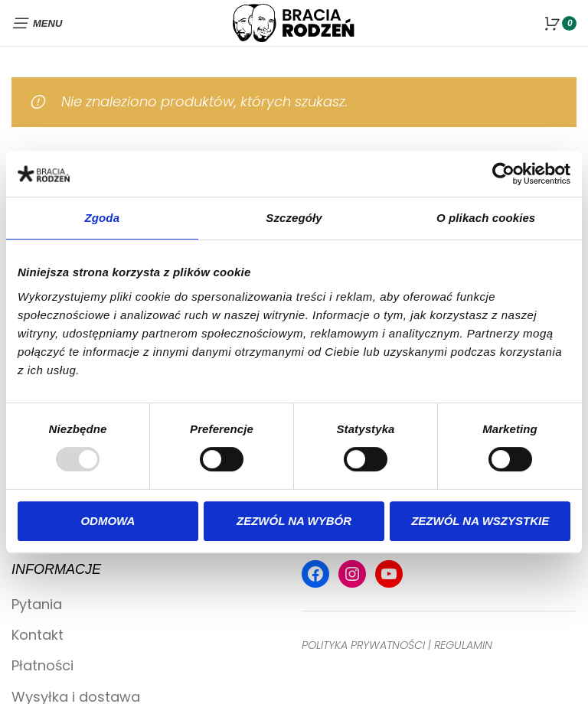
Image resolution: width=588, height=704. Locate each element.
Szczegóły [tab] (294, 218)
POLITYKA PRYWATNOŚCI (363, 645)
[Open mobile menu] (37, 23)
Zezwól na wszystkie (480, 521)
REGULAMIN (463, 645)
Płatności (42, 665)
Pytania (37, 604)
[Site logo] (294, 22)
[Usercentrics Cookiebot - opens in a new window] (503, 174)
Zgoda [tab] (103, 218)
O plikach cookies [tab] (486, 218)
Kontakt (38, 635)
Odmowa (108, 521)
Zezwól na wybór (294, 521)
